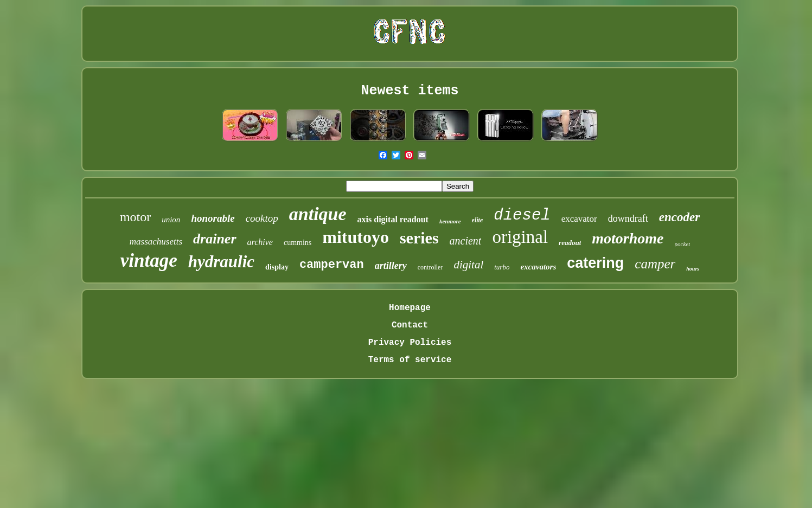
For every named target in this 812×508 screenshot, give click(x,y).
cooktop (262, 218)
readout (570, 243)
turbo (502, 267)
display (277, 267)
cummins (298, 243)
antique (318, 214)
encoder (679, 217)
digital (468, 265)
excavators (538, 267)
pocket (683, 244)
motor (135, 217)
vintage (149, 261)
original (520, 237)
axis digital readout (393, 219)
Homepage (410, 308)
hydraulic (221, 262)
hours (693, 269)
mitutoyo (356, 237)
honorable (213, 218)
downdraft (628, 218)
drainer (215, 239)
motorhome (628, 238)
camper (655, 264)
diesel (522, 216)
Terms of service (410, 360)
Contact (410, 325)
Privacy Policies (410, 343)
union (171, 220)
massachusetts (156, 242)
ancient (466, 241)
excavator (579, 219)
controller (430, 267)
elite (478, 220)
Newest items (410, 91)
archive (260, 242)
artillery (391, 266)
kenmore (450, 221)
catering (595, 263)
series (419, 238)
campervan (332, 265)
